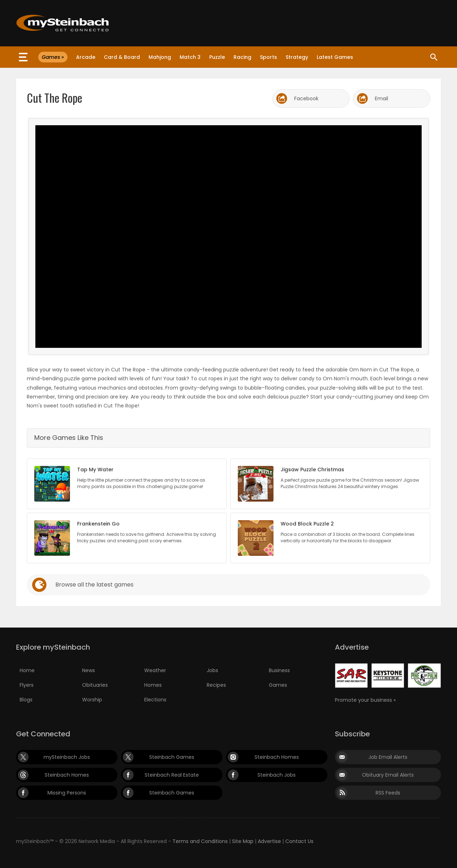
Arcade (86, 57)
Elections (155, 700)
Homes (153, 685)
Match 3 (190, 57)
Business (279, 670)
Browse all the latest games (94, 585)
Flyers (27, 685)
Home (27, 670)
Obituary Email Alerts (388, 775)
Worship (92, 700)
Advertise (269, 841)
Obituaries (95, 685)
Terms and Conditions (200, 841)
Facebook (306, 98)
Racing (242, 57)
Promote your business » (365, 700)
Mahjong (160, 57)
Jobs (212, 670)
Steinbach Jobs (277, 775)
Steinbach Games (172, 757)
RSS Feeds (388, 793)
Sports (268, 57)
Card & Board (122, 57)
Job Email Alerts (388, 757)
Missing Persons (67, 793)
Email (381, 98)
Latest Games (335, 57)
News (89, 670)
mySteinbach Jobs (67, 757)
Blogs (26, 700)
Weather (155, 670)
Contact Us (299, 841)
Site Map (243, 841)
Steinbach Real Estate (172, 775)
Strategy (297, 57)
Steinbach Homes (277, 757)
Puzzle (217, 57)
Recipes (216, 685)
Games (278, 685)
